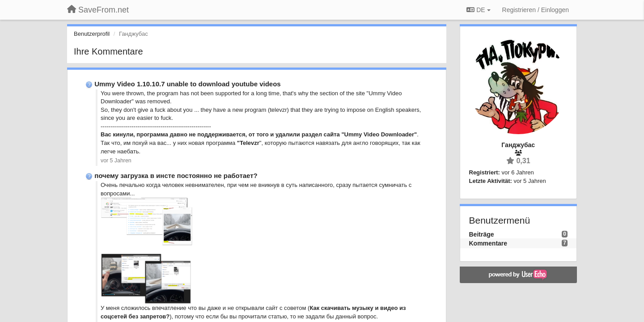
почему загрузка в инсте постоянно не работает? (176, 176)
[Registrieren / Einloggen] (536, 10)
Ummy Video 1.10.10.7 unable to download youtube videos (187, 84)
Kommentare (488, 243)
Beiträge (482, 234)
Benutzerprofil (92, 34)
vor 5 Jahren (116, 161)
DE (478, 10)
